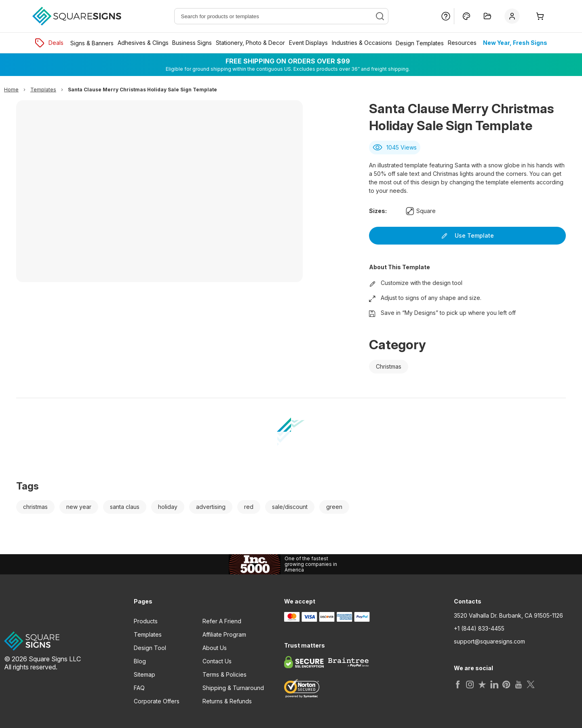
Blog (140, 661)
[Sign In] (514, 16)
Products (146, 621)
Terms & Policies (225, 674)
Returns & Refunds (227, 701)
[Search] (380, 16)
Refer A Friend (222, 621)
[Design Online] (466, 16)
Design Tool (150, 648)
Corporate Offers (157, 701)
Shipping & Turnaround (233, 688)
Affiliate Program (224, 634)
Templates (148, 634)
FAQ (139, 688)
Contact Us (217, 661)
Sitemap (144, 674)
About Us (215, 648)
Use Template (467, 235)
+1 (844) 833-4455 (479, 629)
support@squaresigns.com (489, 641)
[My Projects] (487, 16)
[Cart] (540, 16)
